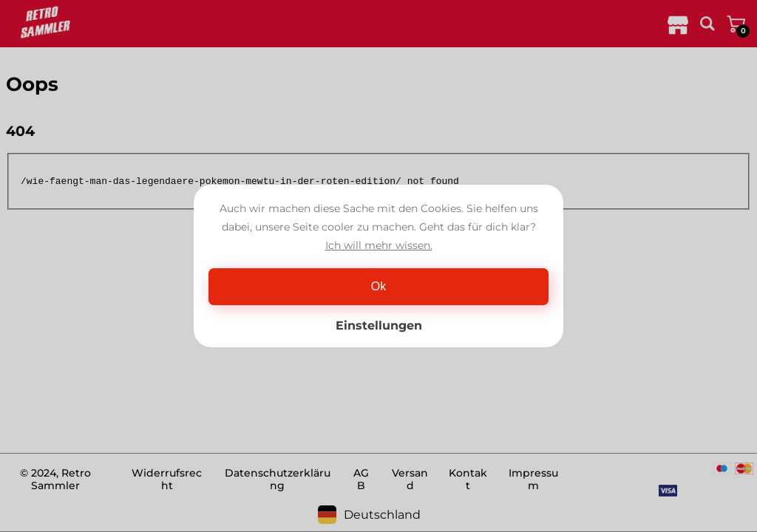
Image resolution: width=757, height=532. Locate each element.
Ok (378, 286)
